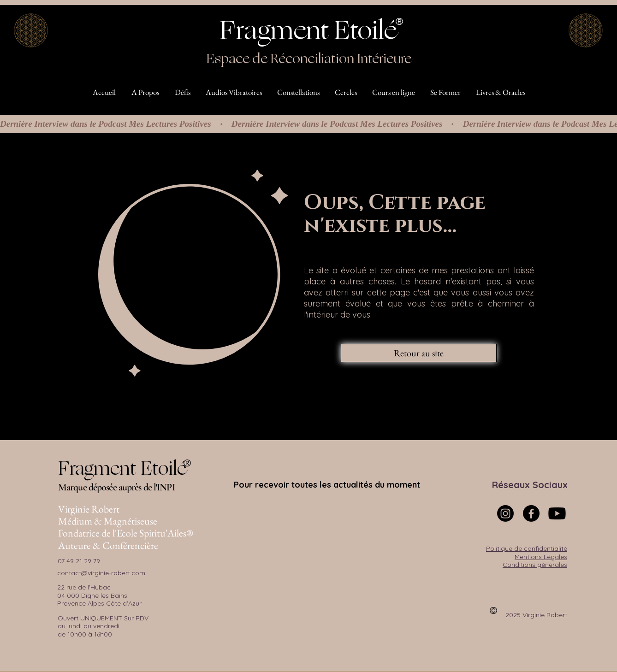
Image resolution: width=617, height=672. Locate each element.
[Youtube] (557, 513)
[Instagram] (505, 513)
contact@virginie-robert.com (101, 573)
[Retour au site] (419, 353)
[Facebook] (531, 513)
